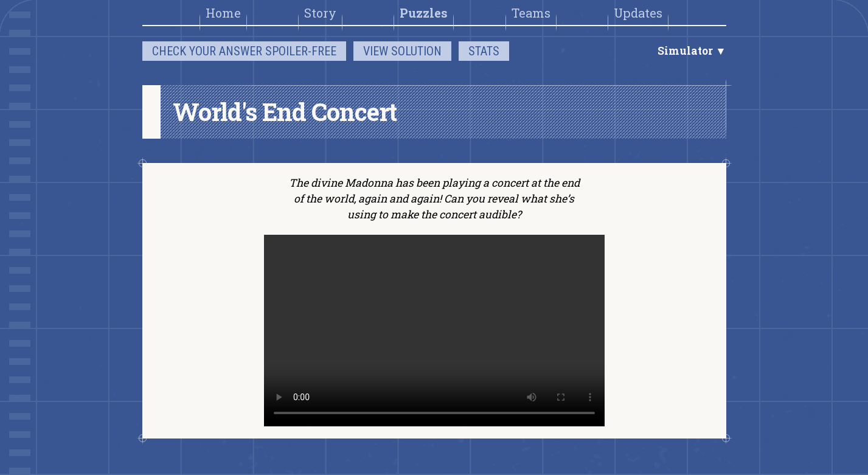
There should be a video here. (434, 331)
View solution (402, 51)
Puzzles (424, 13)
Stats (484, 51)
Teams (531, 13)
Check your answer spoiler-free (244, 51)
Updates (638, 13)
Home (223, 13)
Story (320, 13)
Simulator (686, 51)
